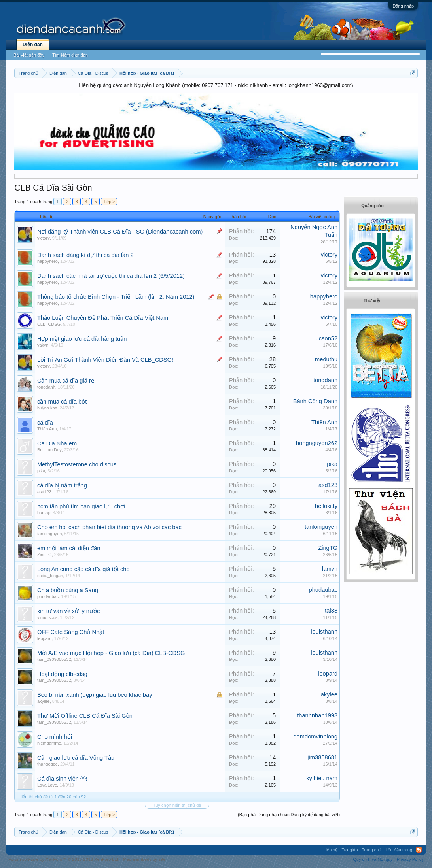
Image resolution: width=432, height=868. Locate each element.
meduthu (326, 359)
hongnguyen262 (317, 443)
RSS (419, 850)
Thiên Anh (47, 429)
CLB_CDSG (49, 324)
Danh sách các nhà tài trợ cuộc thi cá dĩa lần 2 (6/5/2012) (111, 276)
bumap (44, 513)
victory (44, 238)
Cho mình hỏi (55, 737)
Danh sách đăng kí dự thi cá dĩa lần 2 (85, 255)
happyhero (47, 261)
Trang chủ (371, 850)
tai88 (331, 611)
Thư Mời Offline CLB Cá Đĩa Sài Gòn (85, 716)
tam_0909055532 (54, 659)
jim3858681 (322, 757)
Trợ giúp (350, 850)
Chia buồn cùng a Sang (68, 590)
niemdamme (49, 743)
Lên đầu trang (399, 850)
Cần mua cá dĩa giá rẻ (66, 381)
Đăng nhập (403, 6)
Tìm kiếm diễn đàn (70, 55)
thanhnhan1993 (317, 715)
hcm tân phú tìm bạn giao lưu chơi (81, 506)
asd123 (44, 492)
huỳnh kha (47, 408)
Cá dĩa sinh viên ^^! (62, 779)
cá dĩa (45, 423)
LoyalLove (47, 785)
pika (41, 471)
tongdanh (46, 387)
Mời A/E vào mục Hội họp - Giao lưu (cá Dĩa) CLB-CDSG (111, 653)
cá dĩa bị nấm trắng (62, 485)
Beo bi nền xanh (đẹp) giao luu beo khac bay (95, 695)
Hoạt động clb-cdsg (62, 674)
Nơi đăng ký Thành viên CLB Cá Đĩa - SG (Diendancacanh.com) (120, 232)
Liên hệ (330, 850)
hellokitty (326, 506)
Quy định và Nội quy (373, 859)
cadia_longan (50, 576)
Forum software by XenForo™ (64, 859)
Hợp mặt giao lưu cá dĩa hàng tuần (82, 339)
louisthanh (324, 632)
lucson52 (326, 338)
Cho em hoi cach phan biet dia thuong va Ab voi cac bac (109, 527)
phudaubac (48, 596)
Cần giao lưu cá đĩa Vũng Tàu (76, 758)
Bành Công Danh (315, 401)
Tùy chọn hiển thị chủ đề (177, 805)
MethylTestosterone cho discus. (78, 464)
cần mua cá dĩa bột (62, 402)
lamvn (330, 569)
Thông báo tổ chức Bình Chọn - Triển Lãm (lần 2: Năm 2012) (116, 297)
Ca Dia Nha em (57, 443)
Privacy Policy (410, 859)
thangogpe (47, 764)
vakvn (43, 345)
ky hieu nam (322, 778)
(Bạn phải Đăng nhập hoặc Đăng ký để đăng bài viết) (289, 815)
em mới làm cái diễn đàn (69, 548)
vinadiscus (47, 617)
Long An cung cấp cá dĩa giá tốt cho (83, 569)
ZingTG (45, 555)
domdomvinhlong (315, 736)
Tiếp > (109, 202)
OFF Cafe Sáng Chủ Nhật (71, 632)
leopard (45, 638)
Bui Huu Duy (49, 450)
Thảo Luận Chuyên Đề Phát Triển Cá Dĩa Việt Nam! (103, 318)
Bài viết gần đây (29, 55)
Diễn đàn (33, 45)
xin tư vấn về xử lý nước (68, 611)
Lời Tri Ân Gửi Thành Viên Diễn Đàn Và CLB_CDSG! (105, 360)
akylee (44, 701)
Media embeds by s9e (144, 859)
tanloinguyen (49, 534)
